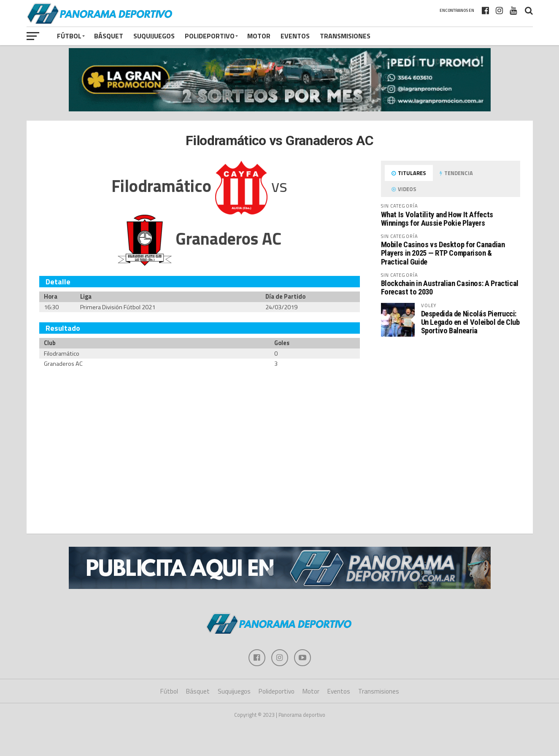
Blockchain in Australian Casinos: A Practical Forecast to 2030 (450, 288)
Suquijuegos (154, 36)
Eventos (295, 36)
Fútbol (69, 36)
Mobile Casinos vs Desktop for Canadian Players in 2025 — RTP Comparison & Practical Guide (443, 253)
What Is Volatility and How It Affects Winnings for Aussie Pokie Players (437, 219)
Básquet (109, 36)
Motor (259, 36)
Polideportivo (210, 36)
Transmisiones (345, 36)
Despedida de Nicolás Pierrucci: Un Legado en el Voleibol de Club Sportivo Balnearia (470, 322)
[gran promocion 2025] (280, 80)
